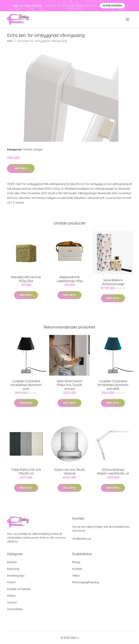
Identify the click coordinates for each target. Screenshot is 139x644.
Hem (10, 41)
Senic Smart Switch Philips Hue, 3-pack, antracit (69, 385)
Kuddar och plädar (19, 589)
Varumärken (15, 609)
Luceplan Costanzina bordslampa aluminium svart (26, 385)
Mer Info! (21, 168)
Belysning (13, 569)
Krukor (11, 582)
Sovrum (12, 602)
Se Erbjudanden (112, 6)
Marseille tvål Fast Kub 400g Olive (26, 279)
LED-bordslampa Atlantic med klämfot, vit (113, 472)
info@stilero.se (82, 539)
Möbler (28, 149)
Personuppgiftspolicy (86, 582)
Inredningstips (16, 575)
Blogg (76, 562)
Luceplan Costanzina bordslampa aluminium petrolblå (113, 385)
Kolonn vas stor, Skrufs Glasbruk (69, 472)
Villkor (76, 575)
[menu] (128, 19)
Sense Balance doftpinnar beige (113, 282)
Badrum (12, 562)
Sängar (38, 149)
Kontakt (77, 569)
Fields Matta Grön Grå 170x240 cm (26, 472)
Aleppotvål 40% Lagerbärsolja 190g (70, 279)
